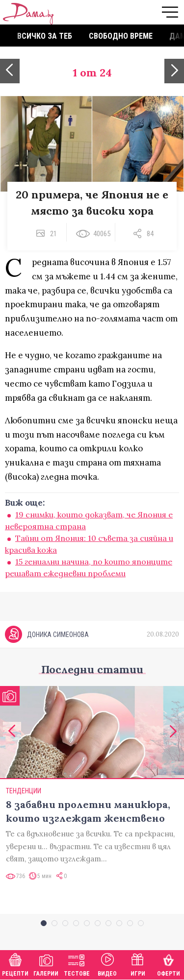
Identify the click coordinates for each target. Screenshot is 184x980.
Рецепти (15, 964)
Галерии (46, 964)
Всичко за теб (45, 36)
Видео (107, 964)
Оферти (169, 964)
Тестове (77, 964)
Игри (138, 964)
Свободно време (121, 36)
